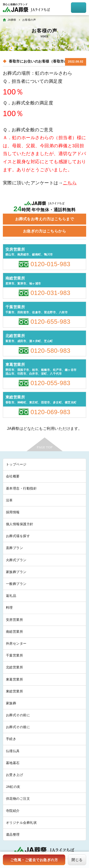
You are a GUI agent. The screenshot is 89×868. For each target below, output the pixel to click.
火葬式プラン (16, 560)
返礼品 (11, 596)
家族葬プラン (16, 572)
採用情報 (13, 512)
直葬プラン (14, 548)
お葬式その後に (18, 727)
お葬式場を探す (18, 536)
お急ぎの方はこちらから (44, 231)
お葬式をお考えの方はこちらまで (44, 219)
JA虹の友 (13, 787)
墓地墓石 (13, 763)
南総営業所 (14, 632)
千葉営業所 (14, 655)
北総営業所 (14, 667)
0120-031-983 (51, 293)
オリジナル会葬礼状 (21, 823)
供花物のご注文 (18, 799)
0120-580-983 (51, 351)
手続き (11, 739)
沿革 (9, 500)
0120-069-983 (51, 412)
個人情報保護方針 (20, 524)
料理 (9, 608)
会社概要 (13, 476)
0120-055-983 (51, 383)
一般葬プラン (16, 584)
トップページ (16, 464)
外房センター (16, 643)
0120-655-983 (51, 322)
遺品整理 (13, 834)
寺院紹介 (13, 811)
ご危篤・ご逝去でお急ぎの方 (34, 860)
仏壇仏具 (13, 751)
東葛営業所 (14, 679)
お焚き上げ (14, 775)
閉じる (77, 860)
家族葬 (11, 703)
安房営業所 (14, 620)
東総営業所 (14, 691)
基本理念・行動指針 (21, 488)
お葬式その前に (18, 715)
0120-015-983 (51, 264)
